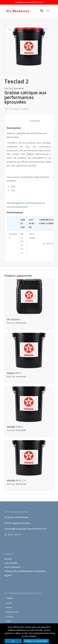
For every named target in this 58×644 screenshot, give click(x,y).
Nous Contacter (13, 567)
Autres (9, 603)
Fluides (9, 607)
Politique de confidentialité (36, 641)
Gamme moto (12, 612)
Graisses (25, 109)
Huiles (9, 621)
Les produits (11, 563)
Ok (13, 641)
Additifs (9, 598)
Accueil (8, 559)
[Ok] (54, 634)
